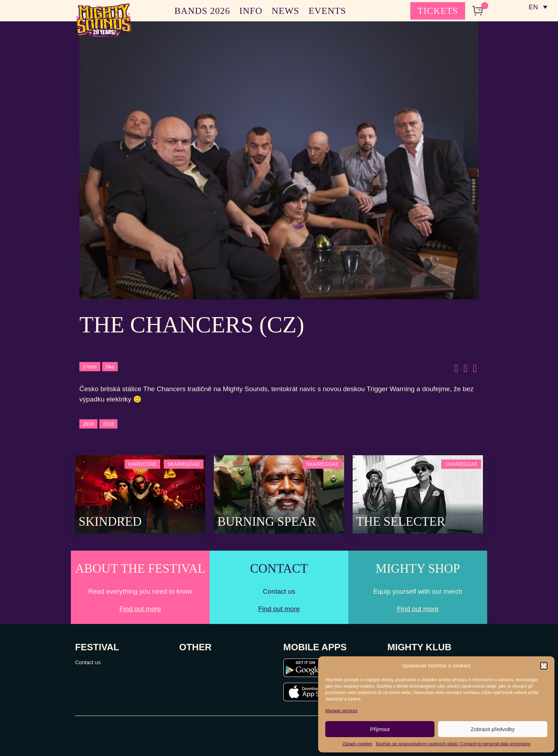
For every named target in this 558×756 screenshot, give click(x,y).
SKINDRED (110, 522)
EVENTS (327, 11)
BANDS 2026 (202, 11)
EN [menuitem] (533, 7)
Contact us (88, 662)
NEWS (285, 11)
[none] (538, 7)
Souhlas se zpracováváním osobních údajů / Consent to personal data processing (453, 744)
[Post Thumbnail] (140, 494)
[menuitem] (538, 7)
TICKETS (438, 11)
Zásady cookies (357, 744)
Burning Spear (267, 522)
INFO (251, 11)
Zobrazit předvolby (493, 729)
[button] (544, 666)
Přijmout (380, 729)
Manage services (341, 711)
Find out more (140, 609)
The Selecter (401, 522)
